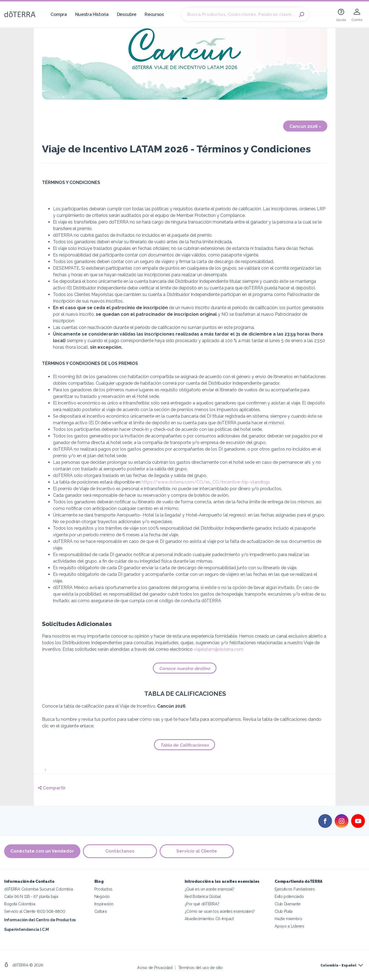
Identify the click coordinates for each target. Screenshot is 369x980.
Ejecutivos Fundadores (295, 889)
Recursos (154, 14)
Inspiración (104, 904)
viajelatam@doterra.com (219, 649)
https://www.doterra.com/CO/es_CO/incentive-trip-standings (206, 482)
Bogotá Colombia (20, 904)
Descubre (127, 14)
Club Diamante (288, 904)
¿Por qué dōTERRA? (202, 904)
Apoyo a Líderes (289, 926)
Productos (103, 889)
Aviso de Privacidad (155, 968)
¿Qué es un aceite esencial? (210, 889)
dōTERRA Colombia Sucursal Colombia (38, 889)
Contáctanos (120, 851)
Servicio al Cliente (197, 851)
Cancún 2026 (305, 126)
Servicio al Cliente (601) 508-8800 (35, 911)
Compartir (52, 788)
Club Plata (284, 911)
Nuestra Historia (92, 14)
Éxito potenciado (289, 896)
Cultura (101, 911)
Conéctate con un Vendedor (42, 851)
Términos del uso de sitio (201, 968)
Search (302, 15)
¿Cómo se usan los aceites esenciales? (220, 911)
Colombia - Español (338, 965)
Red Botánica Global (203, 896)
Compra (59, 14)
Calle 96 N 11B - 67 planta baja (31, 896)
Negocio (102, 896)
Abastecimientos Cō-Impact (209, 919)
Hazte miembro (288, 919)
